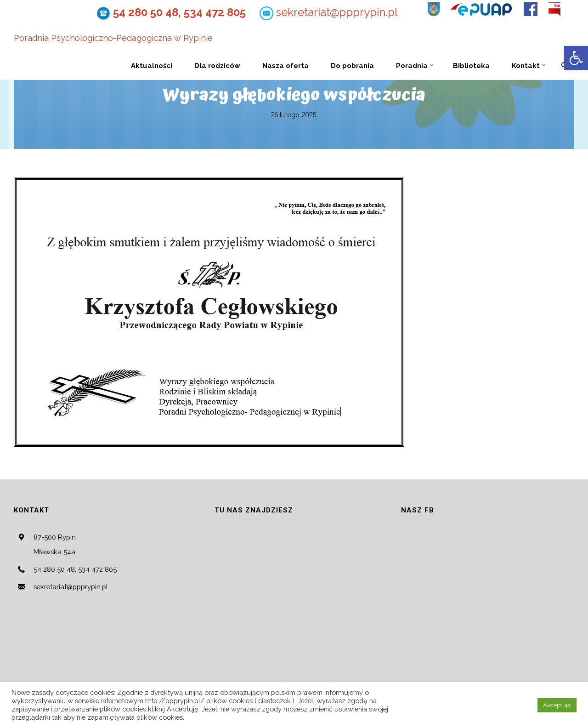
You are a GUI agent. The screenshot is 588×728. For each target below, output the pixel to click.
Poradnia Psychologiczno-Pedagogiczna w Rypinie (113, 38)
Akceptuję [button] (557, 705)
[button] (576, 58)
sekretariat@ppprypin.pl (337, 12)
